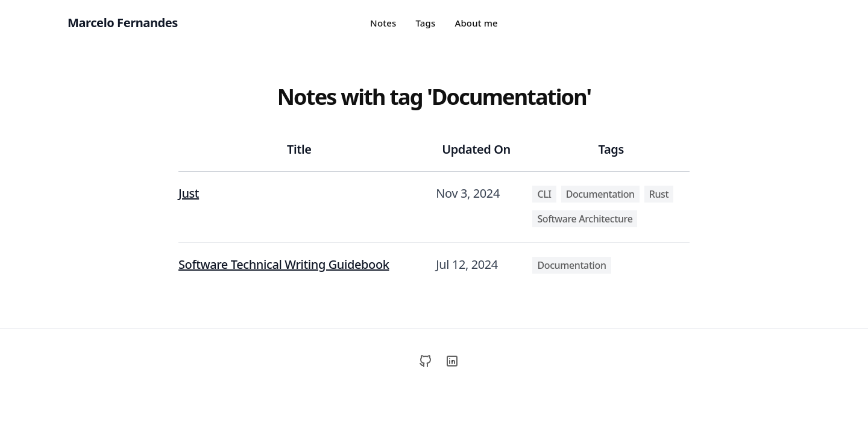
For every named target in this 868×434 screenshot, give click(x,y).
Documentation (600, 194)
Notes (383, 23)
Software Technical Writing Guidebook (284, 264)
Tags (425, 23)
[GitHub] (426, 361)
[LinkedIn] (452, 361)
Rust (659, 194)
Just (189, 193)
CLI (544, 194)
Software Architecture (585, 219)
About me (476, 23)
